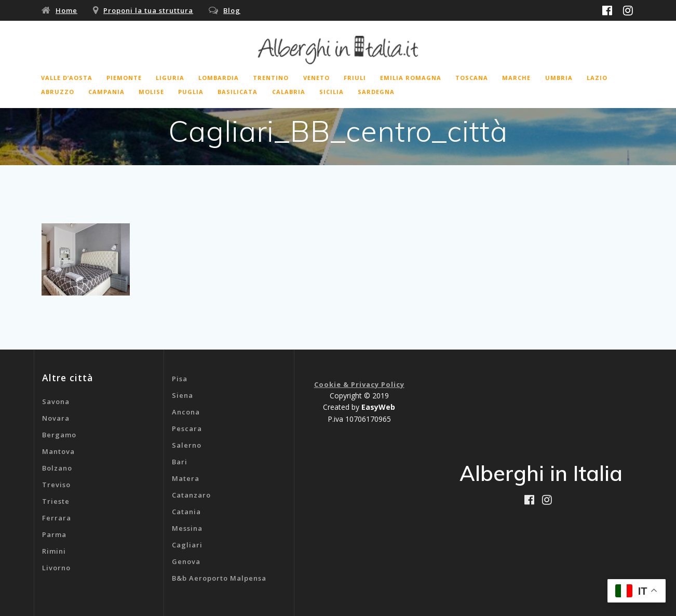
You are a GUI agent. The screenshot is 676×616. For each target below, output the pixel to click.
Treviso (56, 485)
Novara (56, 418)
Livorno (56, 568)
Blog (232, 10)
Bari (180, 462)
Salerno (187, 445)
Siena (182, 395)
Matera (186, 478)
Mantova (58, 451)
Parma (54, 534)
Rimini (54, 551)
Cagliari (187, 545)
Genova (186, 561)
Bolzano (57, 468)
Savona (56, 401)
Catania (186, 512)
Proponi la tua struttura (148, 10)
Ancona (186, 412)
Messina (187, 528)
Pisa (180, 379)
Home (66, 10)
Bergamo (59, 435)
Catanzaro (191, 495)
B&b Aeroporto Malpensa (219, 578)
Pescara (187, 428)
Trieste (56, 501)
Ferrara (57, 518)
